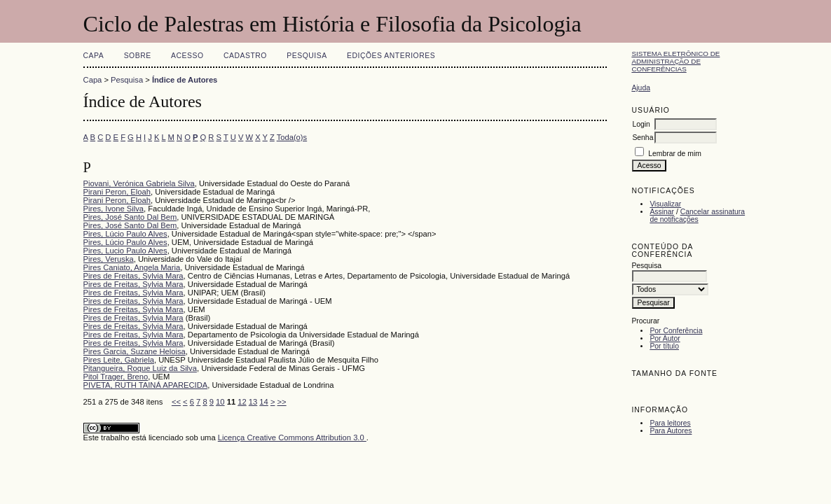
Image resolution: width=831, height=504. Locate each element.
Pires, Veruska (109, 259)
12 (242, 402)
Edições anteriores (391, 56)
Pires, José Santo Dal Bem (130, 217)
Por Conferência (676, 331)
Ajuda (641, 88)
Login (641, 124)
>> (282, 402)
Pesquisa (307, 56)
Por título (664, 346)
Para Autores (671, 431)
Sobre (138, 56)
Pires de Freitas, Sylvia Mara (133, 276)
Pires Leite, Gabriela (119, 360)
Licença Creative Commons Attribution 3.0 (292, 437)
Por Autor (665, 338)
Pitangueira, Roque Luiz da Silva (140, 368)
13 (253, 402)
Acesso (187, 56)
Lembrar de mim (675, 154)
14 (263, 402)
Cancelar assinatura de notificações (697, 216)
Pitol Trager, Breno (116, 377)
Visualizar (665, 204)
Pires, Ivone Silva (114, 209)
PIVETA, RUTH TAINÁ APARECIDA (146, 385)
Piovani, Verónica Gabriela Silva (139, 183)
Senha (643, 138)
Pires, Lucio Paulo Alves (125, 251)
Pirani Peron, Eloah (117, 192)
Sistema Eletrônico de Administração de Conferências (675, 61)
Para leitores (670, 423)
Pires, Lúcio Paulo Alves (125, 234)
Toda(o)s (292, 137)
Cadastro (245, 56)
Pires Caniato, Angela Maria (132, 267)
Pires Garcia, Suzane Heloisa (135, 351)
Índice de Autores (185, 80)
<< (176, 402)
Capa (94, 56)
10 (220, 402)
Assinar (662, 212)
